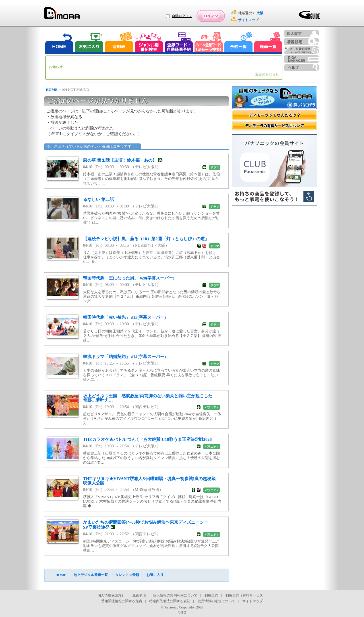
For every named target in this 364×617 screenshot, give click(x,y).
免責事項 (139, 595)
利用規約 (211, 595)
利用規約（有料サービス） (246, 595)
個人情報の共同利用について (175, 595)
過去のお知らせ (267, 74)
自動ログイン (182, 16)
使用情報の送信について (216, 601)
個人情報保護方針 (111, 595)
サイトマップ (253, 601)
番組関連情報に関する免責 (122, 601)
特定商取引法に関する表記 (170, 601)
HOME (52, 90)
